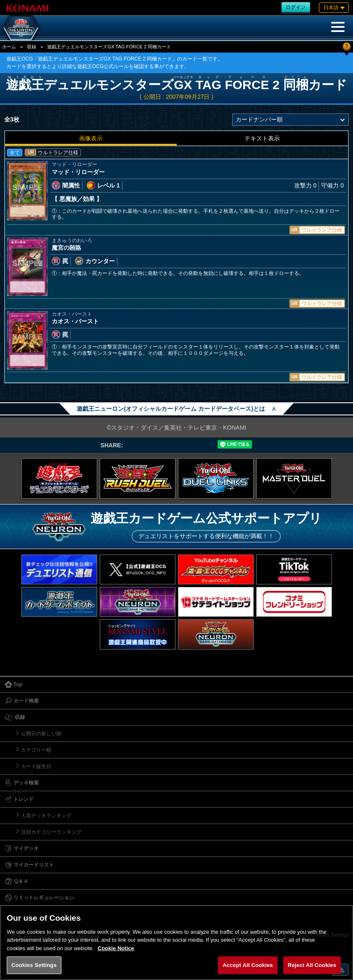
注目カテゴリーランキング (51, 832)
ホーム (9, 47)
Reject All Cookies (312, 965)
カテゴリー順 (36, 750)
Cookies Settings (34, 965)
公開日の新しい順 (41, 734)
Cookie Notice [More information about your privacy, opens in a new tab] (116, 948)
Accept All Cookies (248, 965)
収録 (32, 47)
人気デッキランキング (46, 816)
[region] (176, 942)
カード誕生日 (36, 766)
